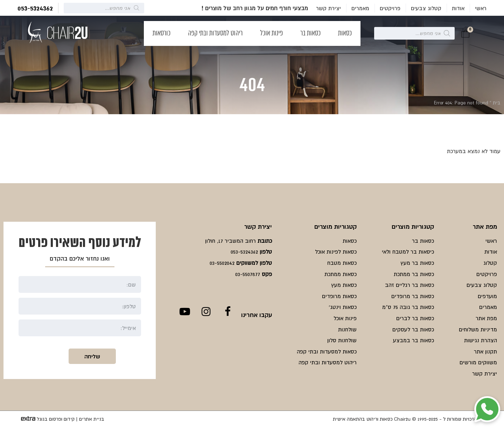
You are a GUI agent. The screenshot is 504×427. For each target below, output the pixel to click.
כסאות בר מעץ (417, 263)
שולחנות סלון (342, 340)
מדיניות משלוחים (478, 329)
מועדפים (487, 296)
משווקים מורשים (478, 362)
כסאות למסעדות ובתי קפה (327, 351)
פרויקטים (390, 8)
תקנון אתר (485, 351)
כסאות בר (310, 33)
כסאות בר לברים (415, 318)
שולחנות (347, 329)
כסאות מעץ (344, 285)
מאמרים (360, 8)
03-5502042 (222, 263)
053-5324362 (35, 8)
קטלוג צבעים (426, 8)
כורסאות (162, 33)
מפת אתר (486, 318)
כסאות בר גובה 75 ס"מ (408, 307)
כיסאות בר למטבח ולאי (408, 252)
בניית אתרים (92, 419)
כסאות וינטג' (343, 307)
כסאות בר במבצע (414, 340)
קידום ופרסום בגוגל (56, 419)
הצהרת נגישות (481, 340)
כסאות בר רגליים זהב (409, 285)
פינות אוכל (271, 33)
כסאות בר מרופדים (413, 296)
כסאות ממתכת (341, 274)
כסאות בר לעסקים (413, 329)
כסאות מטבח (342, 263)
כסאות (345, 33)
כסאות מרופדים (339, 296)
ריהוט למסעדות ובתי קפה (215, 33)
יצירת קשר (328, 8)
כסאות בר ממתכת (414, 274)
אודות (458, 8)
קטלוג (490, 263)
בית (497, 103)
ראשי (481, 8)
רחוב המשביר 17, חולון (230, 241)
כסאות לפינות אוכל (336, 252)
